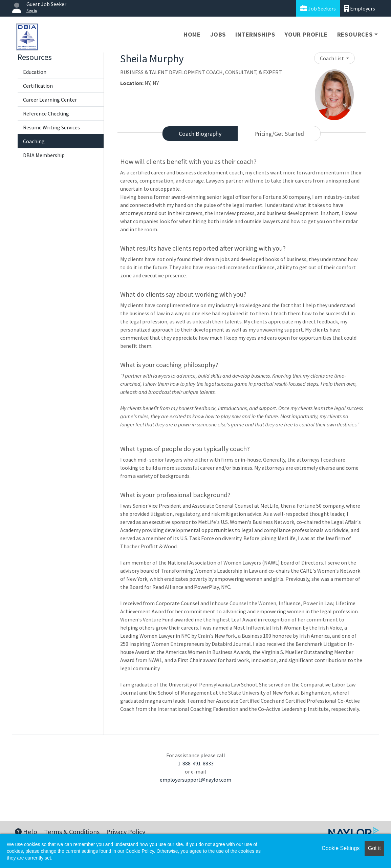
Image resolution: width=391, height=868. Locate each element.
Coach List (332, 58)
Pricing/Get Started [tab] (279, 134)
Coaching (34, 141)
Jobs (218, 34)
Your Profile (306, 34)
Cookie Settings (341, 848)
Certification (38, 86)
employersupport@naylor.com (195, 780)
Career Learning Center (50, 100)
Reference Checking (46, 113)
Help (26, 832)
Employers (360, 8)
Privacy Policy (126, 832)
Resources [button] (355, 34)
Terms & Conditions (72, 832)
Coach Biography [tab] (200, 134)
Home (192, 34)
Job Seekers (318, 8)
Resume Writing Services (51, 127)
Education (35, 72)
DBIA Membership (44, 155)
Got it (374, 848)
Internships (255, 34)
